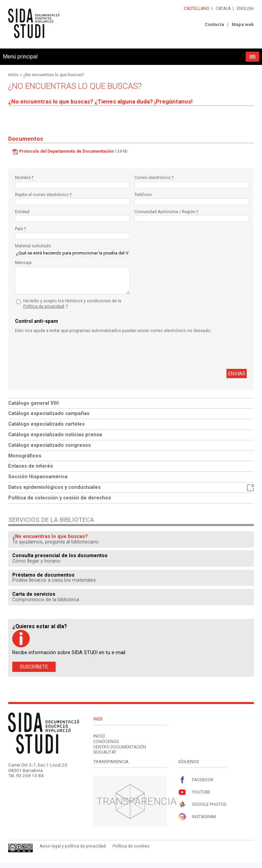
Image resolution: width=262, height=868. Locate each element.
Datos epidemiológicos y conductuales (131, 488)
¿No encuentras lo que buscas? (54, 75)
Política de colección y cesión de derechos (60, 498)
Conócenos (106, 742)
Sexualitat (105, 752)
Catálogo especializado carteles (46, 424)
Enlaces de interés (31, 466)
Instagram (197, 817)
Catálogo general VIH (33, 403)
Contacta (214, 24)
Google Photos (202, 805)
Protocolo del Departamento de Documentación (66, 151)
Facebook (196, 780)
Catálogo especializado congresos (49, 445)
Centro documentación (120, 747)
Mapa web (243, 24)
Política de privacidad (44, 306)
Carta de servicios (34, 594)
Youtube (194, 792)
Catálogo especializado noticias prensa (55, 435)
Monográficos (25, 456)
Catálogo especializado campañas (49, 413)
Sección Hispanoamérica (38, 477)
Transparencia (137, 801)
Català (223, 9)
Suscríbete (34, 667)
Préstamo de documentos (43, 575)
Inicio (13, 75)
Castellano (197, 9)
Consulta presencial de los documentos (60, 555)
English (245, 9)
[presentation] (67, 351)
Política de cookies (131, 846)
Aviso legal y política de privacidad (73, 846)
